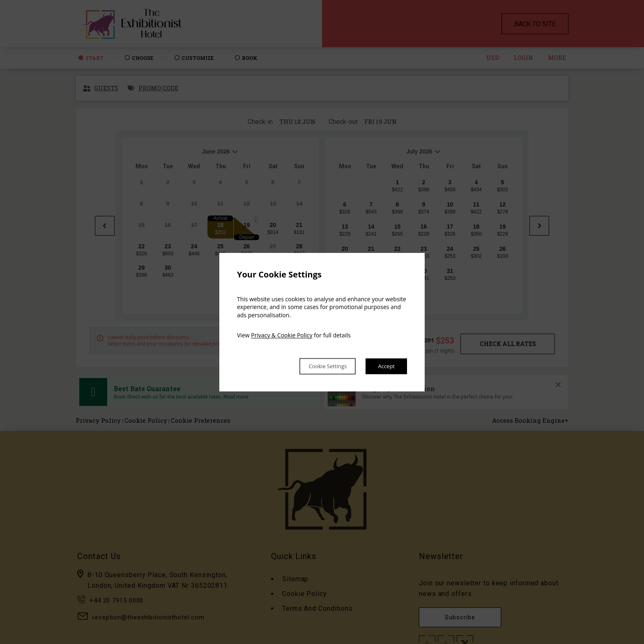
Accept (384, 366)
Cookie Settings (316, 366)
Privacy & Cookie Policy (282, 335)
